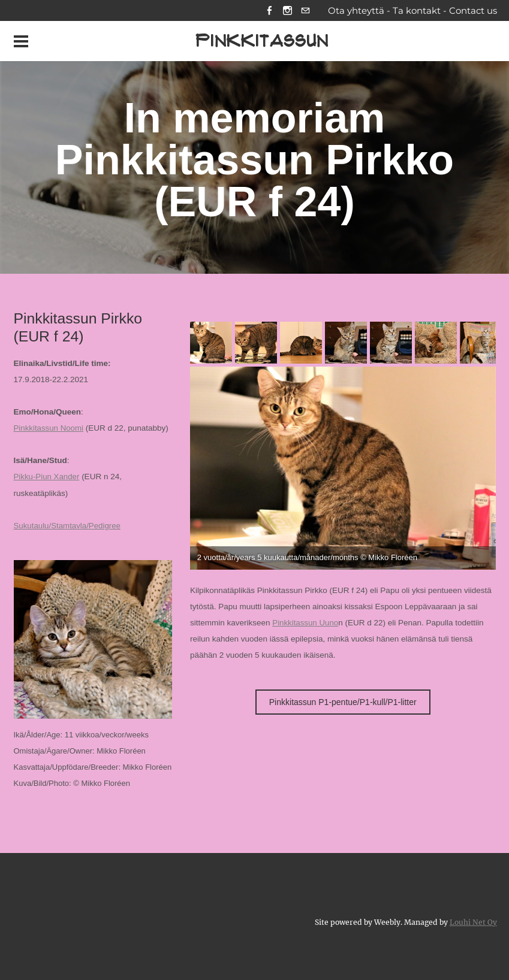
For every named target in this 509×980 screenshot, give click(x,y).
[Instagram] (287, 11)
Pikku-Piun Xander (47, 478)
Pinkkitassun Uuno (306, 624)
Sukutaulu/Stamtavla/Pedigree (68, 526)
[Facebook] (268, 11)
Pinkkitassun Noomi (49, 429)
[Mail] (305, 11)
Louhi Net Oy (473, 922)
